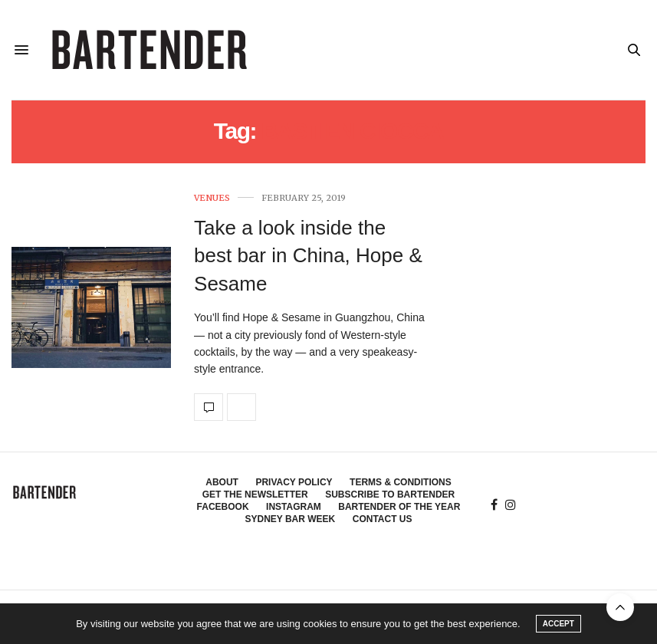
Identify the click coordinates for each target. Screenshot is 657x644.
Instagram (294, 507)
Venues (212, 198)
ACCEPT (558, 624)
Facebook (223, 507)
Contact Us (383, 519)
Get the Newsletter (255, 495)
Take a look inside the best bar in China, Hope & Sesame (308, 256)
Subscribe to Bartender (390, 495)
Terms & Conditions (401, 482)
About (222, 482)
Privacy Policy (294, 482)
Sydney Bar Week (290, 519)
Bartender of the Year (399, 507)
